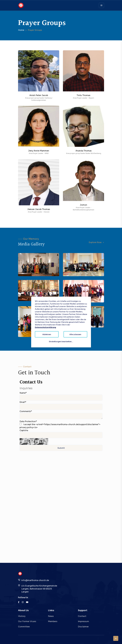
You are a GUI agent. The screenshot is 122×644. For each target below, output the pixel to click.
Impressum (83, 621)
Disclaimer (83, 627)
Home (21, 30)
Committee (24, 627)
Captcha (24, 430)
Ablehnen (47, 334)
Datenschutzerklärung (45, 327)
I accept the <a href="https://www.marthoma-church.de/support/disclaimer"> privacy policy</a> (60, 426)
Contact (82, 616)
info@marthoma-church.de (35, 580)
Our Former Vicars (27, 621)
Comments (26, 411)
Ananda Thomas (83, 151)
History (22, 616)
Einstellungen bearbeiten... (61, 342)
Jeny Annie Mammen (39, 151)
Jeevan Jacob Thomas (39, 209)
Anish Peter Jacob (39, 95)
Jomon (83, 205)
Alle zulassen (75, 334)
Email (23, 402)
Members (53, 621)
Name (23, 393)
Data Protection (28, 421)
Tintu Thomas (83, 95)
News (51, 616)
